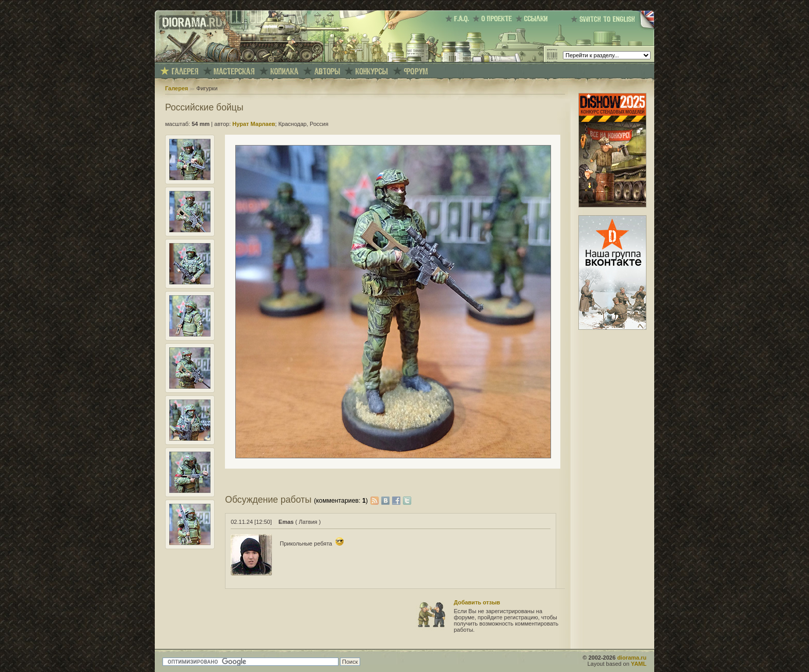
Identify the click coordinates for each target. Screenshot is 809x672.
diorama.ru (632, 658)
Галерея (176, 88)
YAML (639, 664)
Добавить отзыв (477, 602)
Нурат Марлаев (254, 124)
